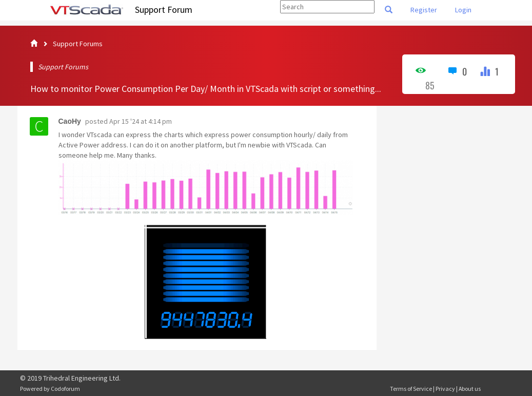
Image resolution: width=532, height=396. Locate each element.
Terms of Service (411, 389)
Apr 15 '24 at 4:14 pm (141, 121)
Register (424, 10)
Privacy (445, 389)
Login (463, 10)
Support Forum (164, 10)
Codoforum (65, 389)
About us (470, 389)
